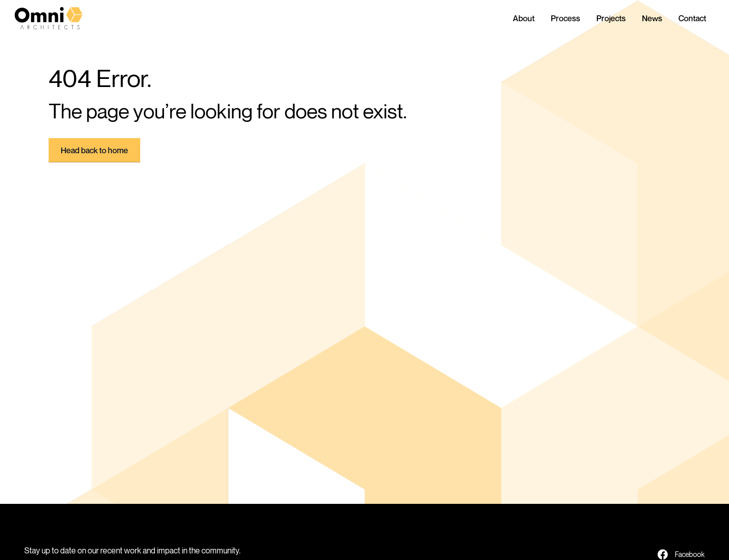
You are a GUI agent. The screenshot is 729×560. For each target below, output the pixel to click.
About (524, 18)
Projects (611, 18)
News (652, 18)
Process (565, 18)
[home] (57, 18)
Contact (692, 18)
